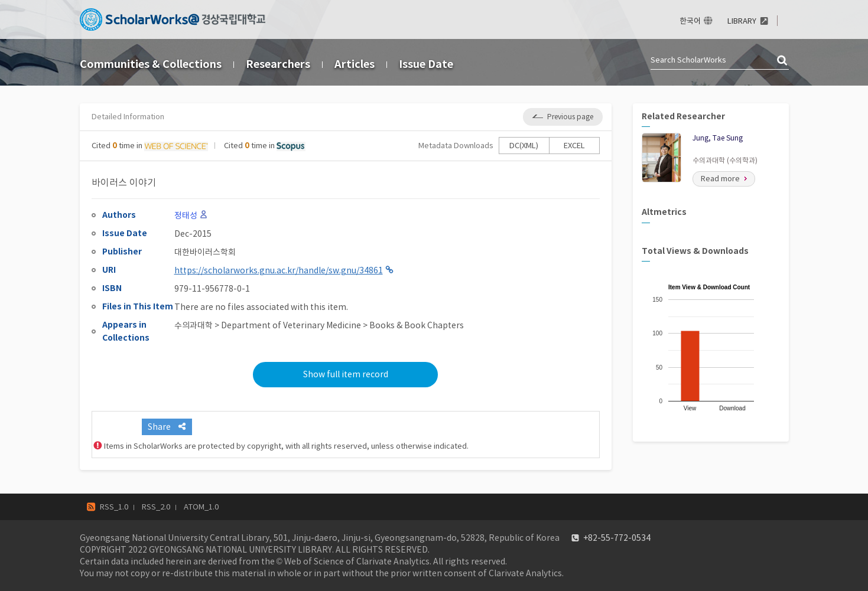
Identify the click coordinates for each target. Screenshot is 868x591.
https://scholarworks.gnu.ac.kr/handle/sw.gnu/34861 (279, 270)
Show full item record (346, 374)
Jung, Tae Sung (718, 138)
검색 (783, 61)
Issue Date (426, 64)
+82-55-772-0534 (617, 538)
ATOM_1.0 (201, 507)
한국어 (690, 21)
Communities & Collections (151, 64)
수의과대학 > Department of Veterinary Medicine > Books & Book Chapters (319, 325)
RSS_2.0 (156, 507)
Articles (355, 64)
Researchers (278, 64)
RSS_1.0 (114, 507)
